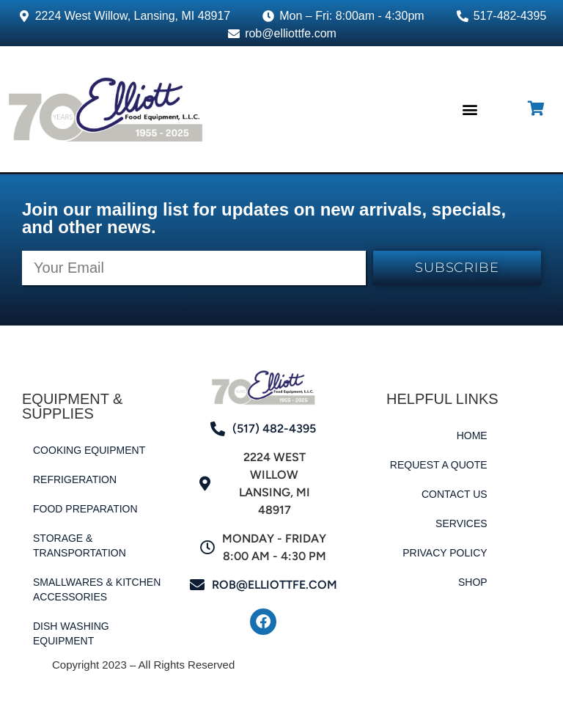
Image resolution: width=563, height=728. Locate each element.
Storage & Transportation (80, 545)
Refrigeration (75, 479)
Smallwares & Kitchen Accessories (97, 589)
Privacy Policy (445, 553)
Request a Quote (439, 465)
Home (472, 435)
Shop (473, 582)
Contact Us (455, 494)
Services (461, 523)
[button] (470, 109)
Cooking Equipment (89, 450)
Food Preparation (85, 509)
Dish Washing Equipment (71, 633)
